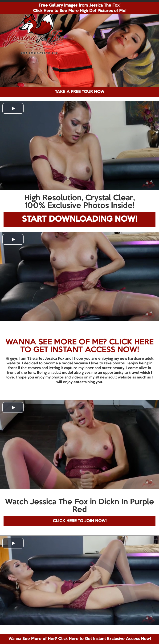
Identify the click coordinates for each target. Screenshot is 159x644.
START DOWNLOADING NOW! (79, 219)
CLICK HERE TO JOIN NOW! (80, 521)
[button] (13, 108)
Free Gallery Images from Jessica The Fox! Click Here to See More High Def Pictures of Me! (80, 8)
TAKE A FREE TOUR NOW (80, 92)
